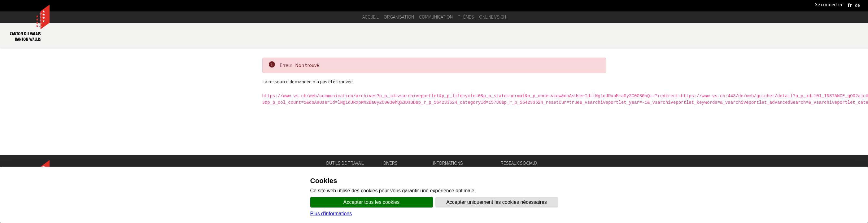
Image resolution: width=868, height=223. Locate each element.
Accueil (371, 17)
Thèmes (466, 17)
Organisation (399, 17)
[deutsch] (857, 5)
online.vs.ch (493, 17)
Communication (436, 17)
